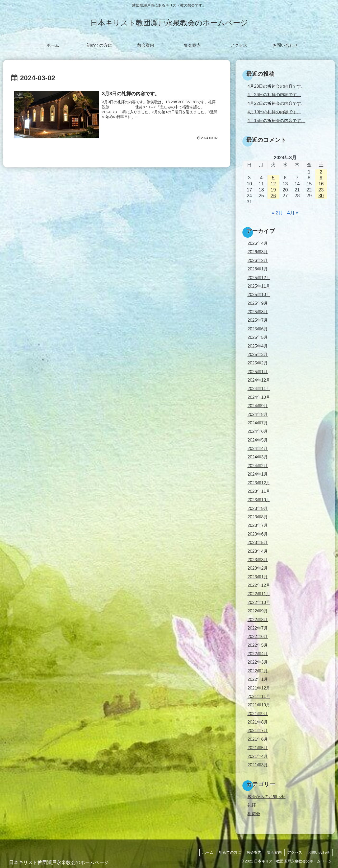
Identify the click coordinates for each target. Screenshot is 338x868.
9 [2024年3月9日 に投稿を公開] (321, 178)
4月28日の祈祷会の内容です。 (276, 86)
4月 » (293, 213)
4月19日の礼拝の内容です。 (274, 112)
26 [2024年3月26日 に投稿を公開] (273, 196)
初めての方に (230, 852)
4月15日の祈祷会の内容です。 (276, 120)
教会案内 (254, 852)
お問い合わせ (319, 852)
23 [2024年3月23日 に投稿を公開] (321, 190)
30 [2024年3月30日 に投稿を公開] (321, 196)
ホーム (208, 852)
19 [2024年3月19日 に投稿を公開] (273, 190)
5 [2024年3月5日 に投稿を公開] (273, 178)
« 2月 (277, 213)
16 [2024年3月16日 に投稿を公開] (321, 184)
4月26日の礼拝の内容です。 (274, 95)
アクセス (295, 852)
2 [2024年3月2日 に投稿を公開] (321, 172)
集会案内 (274, 852)
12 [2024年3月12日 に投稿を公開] (273, 184)
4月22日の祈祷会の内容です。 (276, 103)
